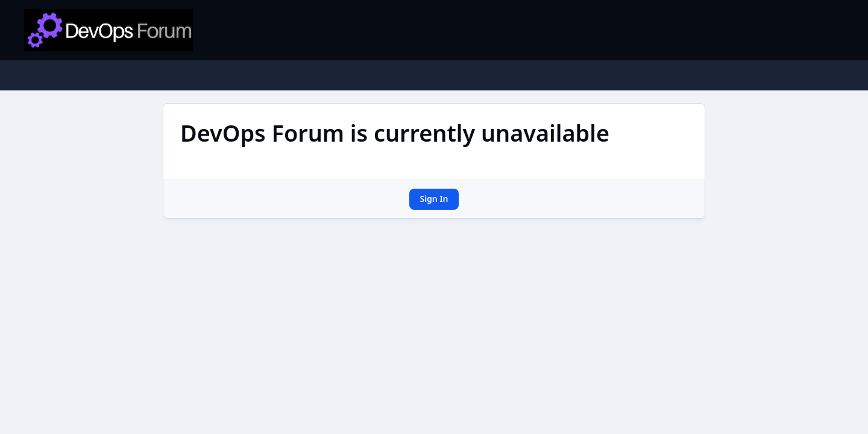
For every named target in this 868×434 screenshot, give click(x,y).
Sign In (434, 199)
